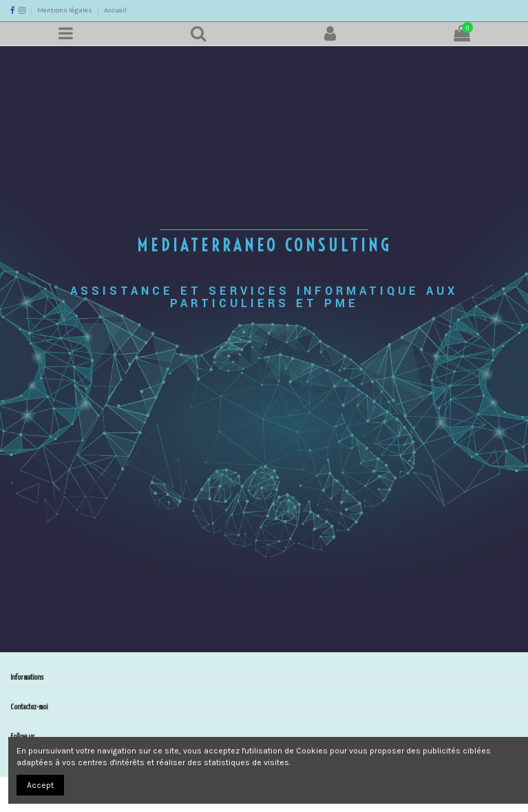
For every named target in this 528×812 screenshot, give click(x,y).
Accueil (115, 10)
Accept (40, 785)
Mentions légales (65, 10)
